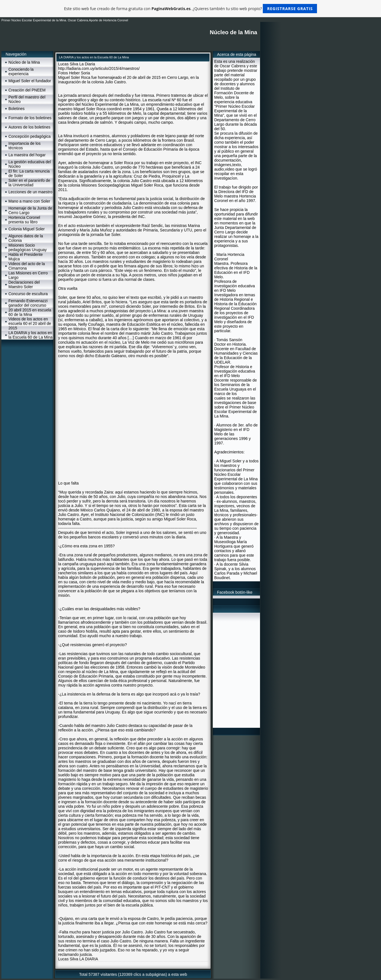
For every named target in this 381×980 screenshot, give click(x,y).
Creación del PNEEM (27, 90)
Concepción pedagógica (29, 136)
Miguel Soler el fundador (30, 81)
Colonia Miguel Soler (27, 229)
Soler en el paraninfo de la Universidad (29, 183)
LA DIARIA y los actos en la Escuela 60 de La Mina (30, 335)
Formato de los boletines (30, 118)
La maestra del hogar (27, 155)
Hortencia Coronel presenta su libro (24, 220)
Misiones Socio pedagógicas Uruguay (28, 247)
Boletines (17, 109)
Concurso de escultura (28, 294)
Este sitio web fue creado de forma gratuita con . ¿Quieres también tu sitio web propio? (190, 9)
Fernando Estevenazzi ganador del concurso (28, 303)
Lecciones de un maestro (30, 192)
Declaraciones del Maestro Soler (24, 284)
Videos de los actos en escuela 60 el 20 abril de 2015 (30, 323)
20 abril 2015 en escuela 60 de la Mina (30, 312)
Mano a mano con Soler (29, 201)
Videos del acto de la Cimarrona (27, 266)
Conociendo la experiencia (21, 72)
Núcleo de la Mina (24, 62)
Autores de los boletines (29, 127)
